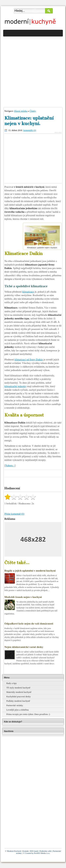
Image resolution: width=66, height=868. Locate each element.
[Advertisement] (33, 71)
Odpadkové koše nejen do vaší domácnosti (29, 624)
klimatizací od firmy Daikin (29, 360)
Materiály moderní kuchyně (19, 692)
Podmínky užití (46, 851)
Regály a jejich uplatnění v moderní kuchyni (30, 571)
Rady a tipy (12, 683)
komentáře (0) (30, 130)
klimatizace (28, 292)
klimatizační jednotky (15, 386)
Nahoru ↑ (10, 465)
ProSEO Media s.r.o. (42, 853)
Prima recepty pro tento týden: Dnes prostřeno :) (28, 714)
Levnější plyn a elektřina (18, 710)
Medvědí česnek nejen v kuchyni (23, 597)
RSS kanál (34, 851)
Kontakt (26, 851)
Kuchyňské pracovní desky (19, 697)
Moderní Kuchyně (14, 851)
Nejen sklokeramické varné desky (24, 647)
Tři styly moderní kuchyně (18, 688)
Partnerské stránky (15, 705)
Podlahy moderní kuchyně (18, 701)
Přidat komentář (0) (14, 514)
